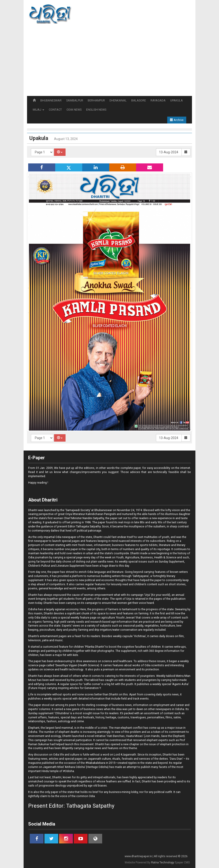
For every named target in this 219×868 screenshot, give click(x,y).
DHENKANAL (118, 100)
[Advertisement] (109, 62)
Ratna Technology (163, 862)
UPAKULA (177, 100)
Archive (177, 120)
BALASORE (139, 100)
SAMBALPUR (75, 100)
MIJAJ (38, 110)
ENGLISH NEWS (96, 110)
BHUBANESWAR (51, 100)
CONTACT (55, 110)
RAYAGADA (158, 100)
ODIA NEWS (74, 110)
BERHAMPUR (96, 100)
